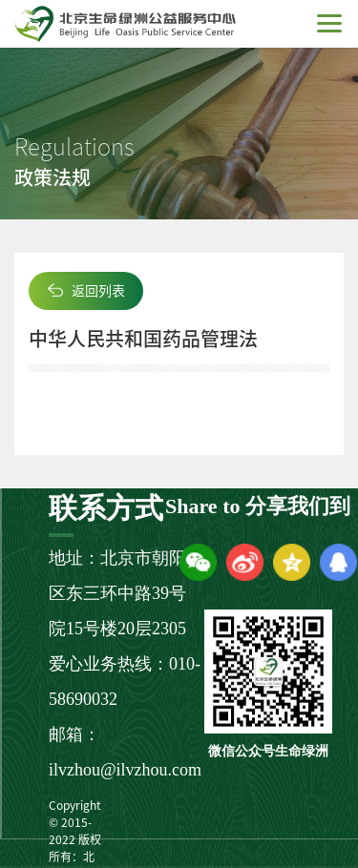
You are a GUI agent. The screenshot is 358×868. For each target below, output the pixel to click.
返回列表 (98, 291)
